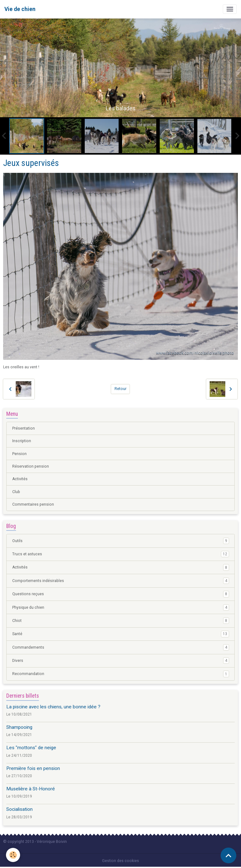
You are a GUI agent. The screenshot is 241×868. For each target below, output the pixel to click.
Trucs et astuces (121, 554)
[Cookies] (13, 855)
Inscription (22, 441)
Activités (20, 479)
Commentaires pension (33, 504)
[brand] (20, 9)
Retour (120, 389)
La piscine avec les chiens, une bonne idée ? (53, 707)
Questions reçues (121, 594)
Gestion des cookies (120, 861)
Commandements (121, 647)
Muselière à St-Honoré (31, 789)
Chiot (121, 621)
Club (16, 492)
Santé (121, 634)
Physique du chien (121, 607)
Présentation (24, 428)
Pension (19, 454)
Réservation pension (31, 466)
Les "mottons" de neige (31, 748)
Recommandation (121, 674)
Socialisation (19, 809)
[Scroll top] (228, 855)
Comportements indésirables (121, 581)
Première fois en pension (33, 768)
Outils (121, 541)
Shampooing (19, 727)
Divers (121, 661)
